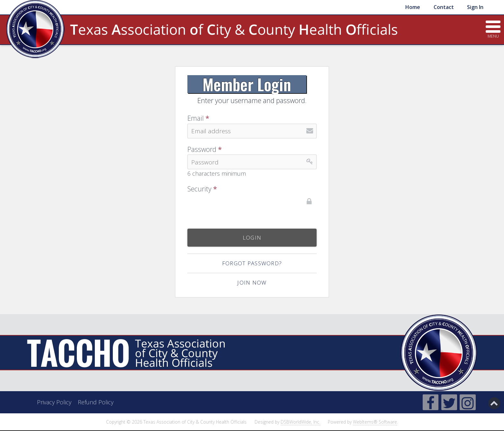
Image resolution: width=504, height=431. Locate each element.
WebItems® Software (375, 422)
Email (198, 118)
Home (413, 7)
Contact (444, 7)
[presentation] (236, 207)
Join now (252, 282)
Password (205, 150)
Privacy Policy (54, 402)
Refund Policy (96, 402)
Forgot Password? (252, 263)
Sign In (475, 7)
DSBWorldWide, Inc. (300, 422)
